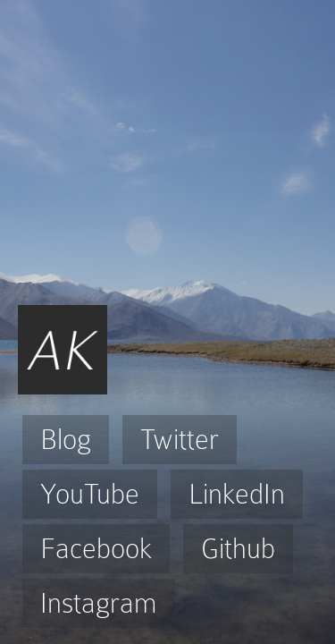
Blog (66, 440)
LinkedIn (237, 494)
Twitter (180, 440)
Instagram (99, 603)
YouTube (90, 494)
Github (238, 549)
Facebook (96, 549)
